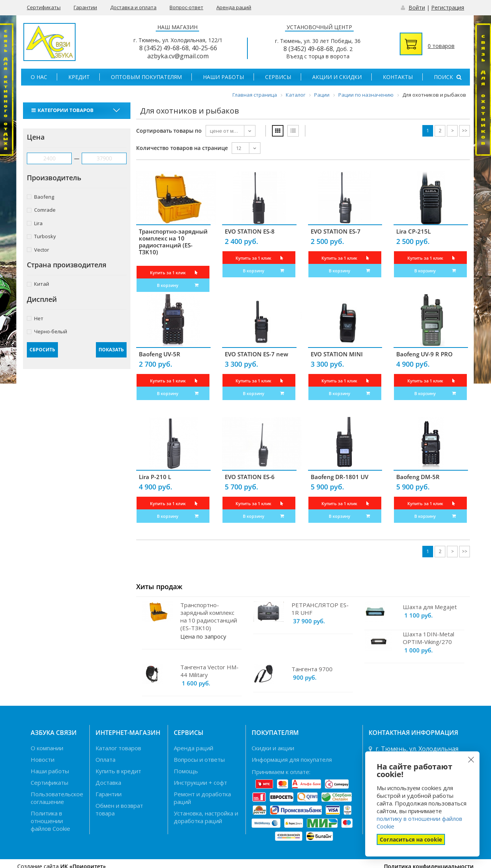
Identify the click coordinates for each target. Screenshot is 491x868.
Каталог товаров (118, 748)
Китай (38, 284)
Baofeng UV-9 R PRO (424, 354)
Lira (35, 223)
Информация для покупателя (292, 759)
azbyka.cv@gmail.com (178, 56)
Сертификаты (44, 7)
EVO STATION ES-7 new (256, 354)
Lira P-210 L (155, 477)
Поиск (448, 77)
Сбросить (42, 350)
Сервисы (278, 77)
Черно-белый (47, 331)
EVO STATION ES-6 (250, 477)
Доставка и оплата (133, 7)
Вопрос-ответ (186, 7)
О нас (39, 77)
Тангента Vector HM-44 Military (209, 671)
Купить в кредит (118, 771)
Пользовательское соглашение (57, 798)
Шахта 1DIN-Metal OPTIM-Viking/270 (428, 638)
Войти (417, 7)
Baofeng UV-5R (160, 354)
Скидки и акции (273, 748)
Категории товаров (63, 110)
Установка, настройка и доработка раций (206, 817)
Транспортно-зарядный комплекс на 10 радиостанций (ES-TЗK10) (173, 242)
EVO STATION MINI (337, 354)
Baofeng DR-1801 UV (339, 477)
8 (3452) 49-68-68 (164, 48)
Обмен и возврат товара (119, 809)
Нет (35, 318)
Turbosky (41, 236)
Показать (111, 350)
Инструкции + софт (200, 782)
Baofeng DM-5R (418, 477)
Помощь (186, 771)
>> (465, 131)
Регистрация (448, 7)
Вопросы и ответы (199, 759)
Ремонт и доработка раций (202, 798)
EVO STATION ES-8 (250, 231)
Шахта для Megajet (430, 607)
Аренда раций (234, 7)
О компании (47, 748)
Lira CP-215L (414, 231)
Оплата (105, 759)
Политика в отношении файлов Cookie (50, 821)
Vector (38, 250)
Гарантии (85, 7)
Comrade (41, 210)
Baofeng (40, 197)
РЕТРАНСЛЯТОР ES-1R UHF (320, 609)
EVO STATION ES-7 (336, 231)
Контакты (398, 77)
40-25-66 (204, 48)
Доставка (108, 782)
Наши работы (223, 77)
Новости (43, 759)
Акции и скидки (337, 77)
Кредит (79, 77)
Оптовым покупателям (146, 77)
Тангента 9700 (312, 669)
